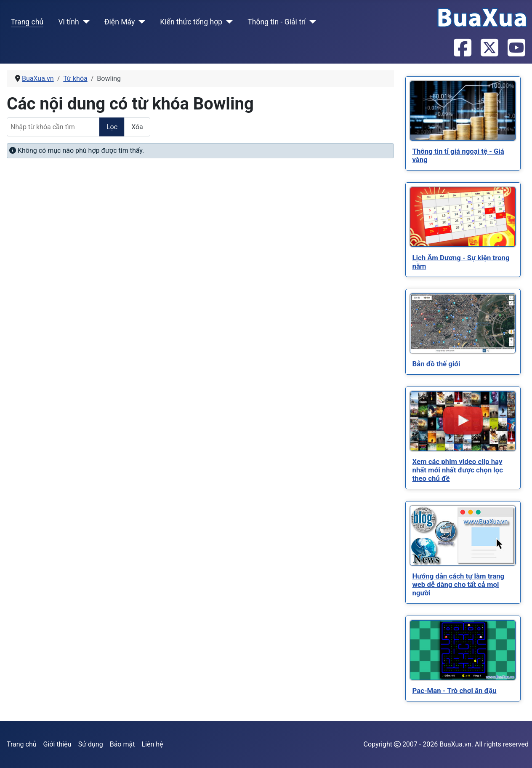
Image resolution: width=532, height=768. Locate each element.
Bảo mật (122, 744)
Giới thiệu (57, 744)
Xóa (137, 127)
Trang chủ (27, 22)
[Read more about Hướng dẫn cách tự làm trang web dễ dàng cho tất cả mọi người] (463, 536)
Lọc (112, 127)
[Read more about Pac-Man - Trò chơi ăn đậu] (463, 650)
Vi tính (68, 22)
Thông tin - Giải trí (277, 22)
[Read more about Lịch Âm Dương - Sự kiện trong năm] (463, 217)
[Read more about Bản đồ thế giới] (463, 323)
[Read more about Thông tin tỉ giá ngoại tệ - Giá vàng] (463, 111)
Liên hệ (152, 744)
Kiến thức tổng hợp (191, 22)
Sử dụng (91, 744)
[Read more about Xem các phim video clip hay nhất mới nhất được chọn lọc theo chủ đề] (463, 421)
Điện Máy (120, 22)
